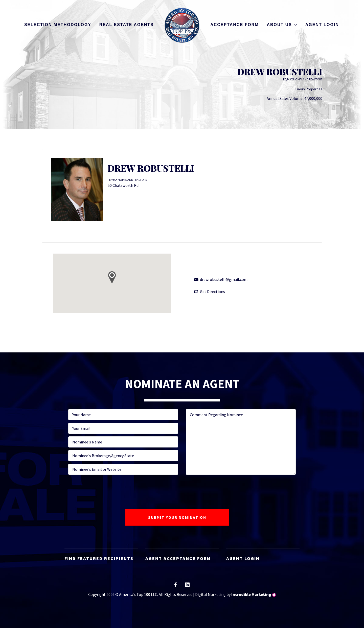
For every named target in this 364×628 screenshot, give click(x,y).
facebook (176, 586)
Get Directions (212, 291)
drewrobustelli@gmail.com (224, 279)
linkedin (187, 586)
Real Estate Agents (127, 25)
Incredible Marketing (251, 594)
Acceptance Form (234, 25)
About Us (279, 25)
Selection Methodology (58, 25)
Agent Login (322, 25)
